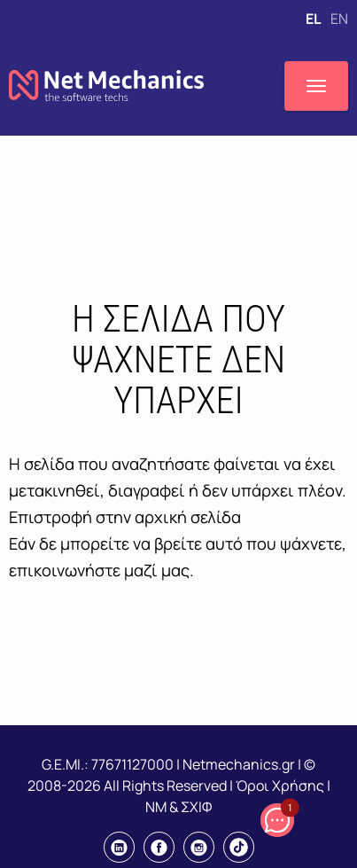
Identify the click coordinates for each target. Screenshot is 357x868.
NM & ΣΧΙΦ (178, 807)
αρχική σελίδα (188, 517)
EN (339, 19)
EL (314, 19)
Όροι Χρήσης (280, 786)
